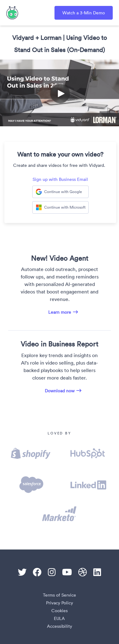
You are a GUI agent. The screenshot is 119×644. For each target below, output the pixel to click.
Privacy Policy (59, 603)
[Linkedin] (97, 572)
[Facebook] (37, 572)
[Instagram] (52, 572)
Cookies (59, 611)
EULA (59, 618)
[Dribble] (83, 572)
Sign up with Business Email (60, 179)
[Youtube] (67, 572)
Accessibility (59, 626)
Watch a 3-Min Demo (84, 13)
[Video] (59, 93)
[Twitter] (22, 572)
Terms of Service (59, 595)
